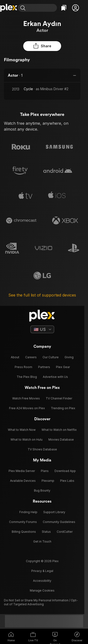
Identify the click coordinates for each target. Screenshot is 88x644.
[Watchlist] (64, 8)
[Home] (9, 8)
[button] (76, 8)
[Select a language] (42, 329)
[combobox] (42, 8)
